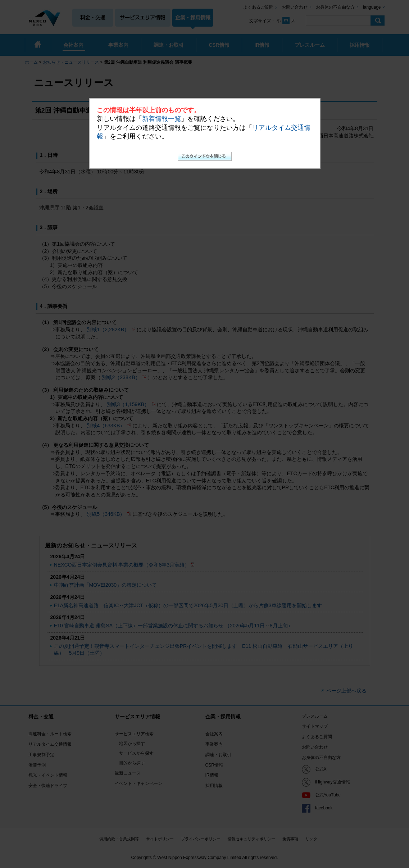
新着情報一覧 (162, 119)
